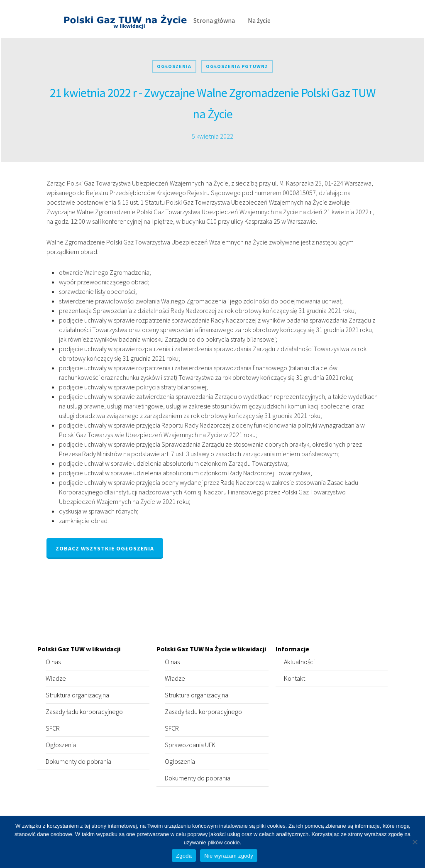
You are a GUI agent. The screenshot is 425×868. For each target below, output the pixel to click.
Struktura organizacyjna (77, 695)
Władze (56, 678)
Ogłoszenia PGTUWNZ (237, 66)
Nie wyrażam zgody (229, 856)
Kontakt (294, 678)
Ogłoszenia (174, 66)
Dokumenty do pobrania (78, 761)
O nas (53, 662)
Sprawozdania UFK (190, 745)
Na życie (259, 20)
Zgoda (184, 856)
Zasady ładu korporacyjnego (84, 712)
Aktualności (299, 662)
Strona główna (214, 20)
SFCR (53, 728)
